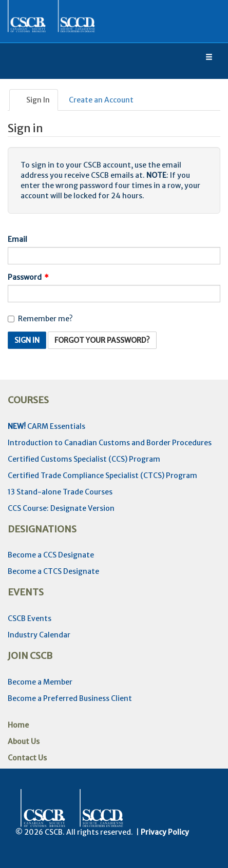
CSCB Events (30, 618)
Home (18, 725)
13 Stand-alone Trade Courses (60, 492)
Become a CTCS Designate (53, 571)
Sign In (34, 100)
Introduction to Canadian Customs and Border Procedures (110, 443)
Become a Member (40, 682)
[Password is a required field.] (114, 294)
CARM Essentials (46, 426)
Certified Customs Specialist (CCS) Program (84, 459)
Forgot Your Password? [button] (102, 340)
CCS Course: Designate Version (61, 508)
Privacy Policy (165, 832)
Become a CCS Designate (51, 555)
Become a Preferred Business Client (70, 698)
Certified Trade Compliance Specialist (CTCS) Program (102, 476)
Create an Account (101, 100)
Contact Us (27, 758)
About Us (24, 741)
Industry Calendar (39, 635)
